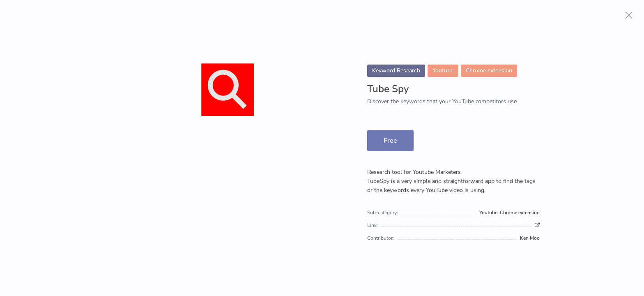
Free (390, 141)
